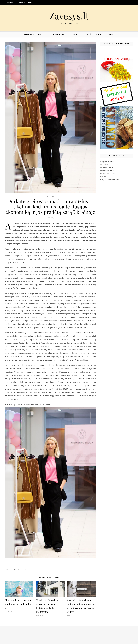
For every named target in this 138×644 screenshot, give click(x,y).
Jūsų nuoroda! (109, 180)
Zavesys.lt (69, 16)
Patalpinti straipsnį (23, 2)
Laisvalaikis (58, 34)
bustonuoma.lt (107, 168)
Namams (28, 34)
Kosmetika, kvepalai (109, 174)
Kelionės (110, 34)
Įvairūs (88, 34)
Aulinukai (104, 165)
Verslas (74, 34)
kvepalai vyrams (107, 162)
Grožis (42, 34)
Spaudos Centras (19, 569)
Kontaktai (9, 2)
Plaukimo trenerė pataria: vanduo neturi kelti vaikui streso (18, 604)
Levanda (104, 176)
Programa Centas (108, 171)
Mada (99, 34)
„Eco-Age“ (63, 249)
